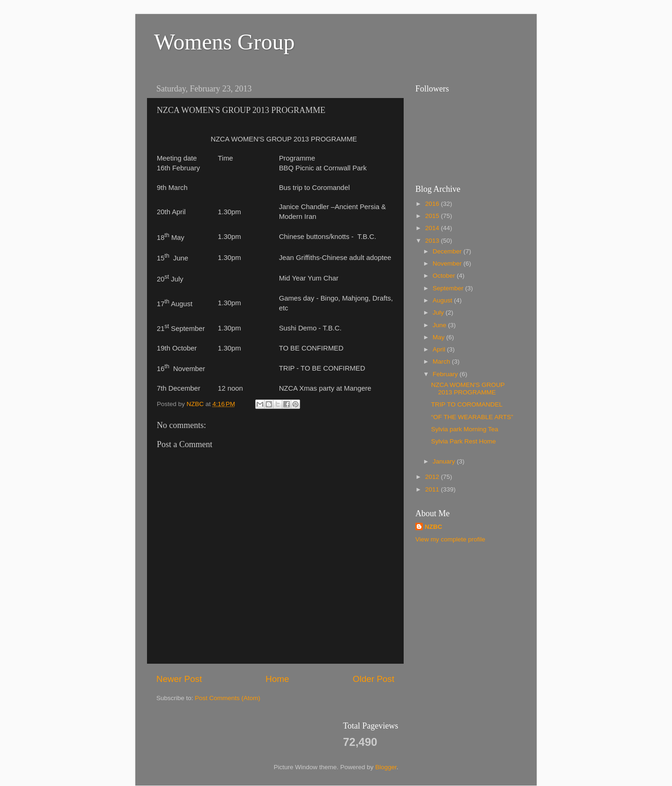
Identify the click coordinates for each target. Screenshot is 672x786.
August (443, 300)
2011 (433, 489)
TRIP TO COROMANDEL (467, 404)
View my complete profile (450, 539)
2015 (433, 216)
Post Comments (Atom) (228, 698)
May (439, 337)
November (448, 263)
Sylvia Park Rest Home (464, 441)
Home (277, 679)
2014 (433, 228)
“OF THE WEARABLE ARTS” (472, 417)
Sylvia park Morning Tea (465, 429)
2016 (433, 204)
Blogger (386, 767)
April (440, 349)
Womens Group (224, 42)
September (449, 288)
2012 (433, 477)
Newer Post (179, 679)
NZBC (434, 527)
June (440, 325)
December (448, 251)
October (445, 276)
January (445, 461)
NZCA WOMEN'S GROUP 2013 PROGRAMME (468, 389)
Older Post (374, 679)
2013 (433, 241)
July (439, 312)
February (446, 374)
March (442, 361)
